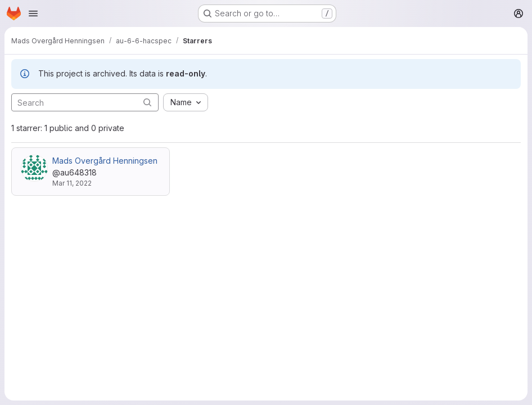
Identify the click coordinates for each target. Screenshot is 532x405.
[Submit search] (147, 102)
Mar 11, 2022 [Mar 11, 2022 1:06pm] (72, 183)
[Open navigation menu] (33, 13)
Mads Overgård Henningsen (105, 161)
